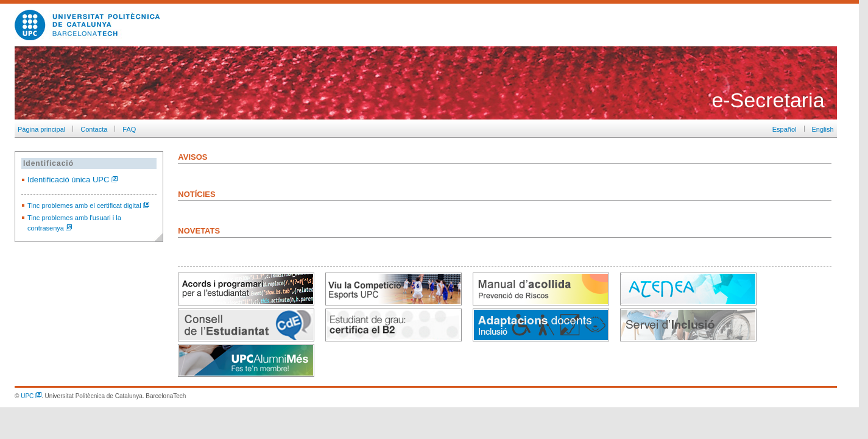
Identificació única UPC (72, 180)
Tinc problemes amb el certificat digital (88, 205)
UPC (31, 396)
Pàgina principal (40, 129)
